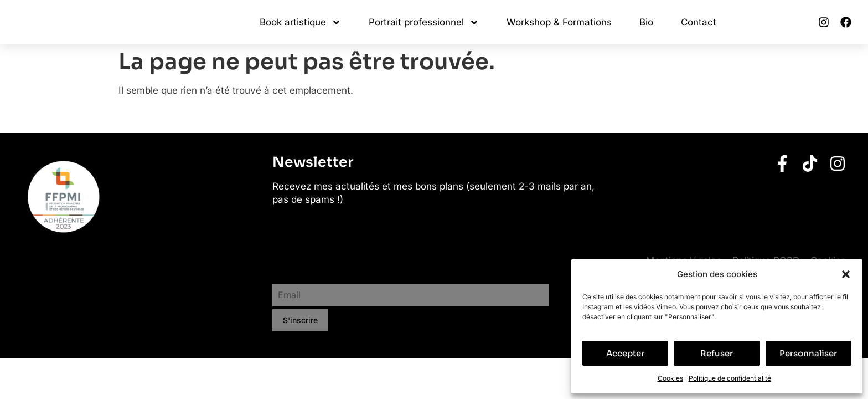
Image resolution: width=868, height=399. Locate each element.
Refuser (717, 353)
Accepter (625, 353)
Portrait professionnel (424, 22)
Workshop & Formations (559, 22)
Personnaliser (808, 353)
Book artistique (300, 22)
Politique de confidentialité (730, 378)
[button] (846, 274)
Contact (699, 22)
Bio (646, 22)
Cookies (670, 378)
